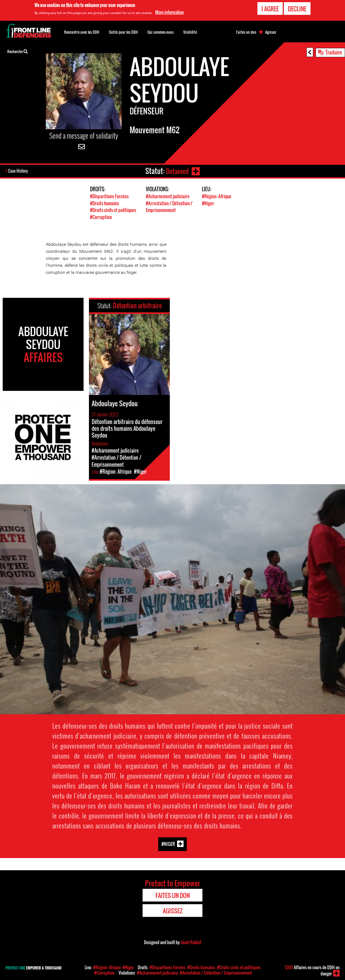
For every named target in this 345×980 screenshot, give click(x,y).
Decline (297, 9)
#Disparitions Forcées (109, 196)
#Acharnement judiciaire (168, 196)
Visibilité (190, 32)
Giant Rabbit (191, 941)
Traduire (334, 52)
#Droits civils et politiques (113, 210)
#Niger (208, 203)
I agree (270, 9)
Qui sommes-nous (161, 32)
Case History (18, 171)
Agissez (271, 32)
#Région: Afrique (217, 196)
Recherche (18, 51)
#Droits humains (104, 203)
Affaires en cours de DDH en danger (312, 970)
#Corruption (101, 216)
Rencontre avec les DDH (82, 32)
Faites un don (246, 32)
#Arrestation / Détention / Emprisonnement (169, 206)
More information (170, 12)
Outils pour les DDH (123, 32)
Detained (177, 171)
